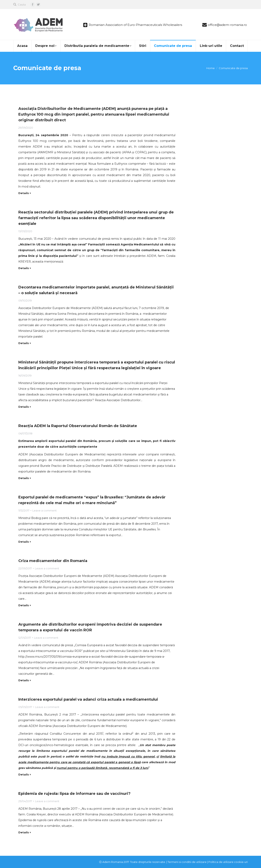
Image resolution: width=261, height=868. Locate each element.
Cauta (22, 4)
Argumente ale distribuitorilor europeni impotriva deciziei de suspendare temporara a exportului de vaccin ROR (90, 627)
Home (211, 68)
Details (24, 193)
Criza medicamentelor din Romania (53, 561)
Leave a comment (45, 510)
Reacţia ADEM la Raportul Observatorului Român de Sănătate (78, 426)
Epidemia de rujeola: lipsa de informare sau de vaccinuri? (74, 794)
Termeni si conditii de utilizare (187, 862)
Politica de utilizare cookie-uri (228, 862)
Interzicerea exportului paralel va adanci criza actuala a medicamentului (88, 699)
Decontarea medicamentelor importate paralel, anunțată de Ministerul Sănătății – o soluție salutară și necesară (96, 290)
